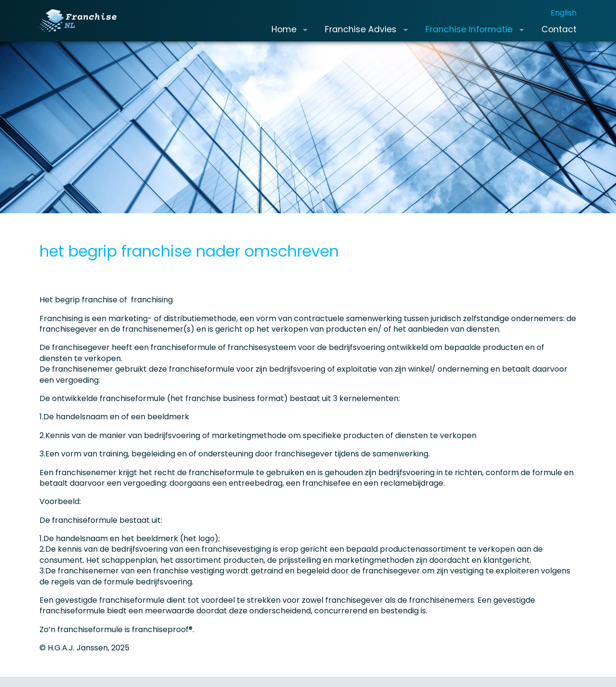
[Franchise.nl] (86, 28)
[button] (305, 38)
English (564, 20)
